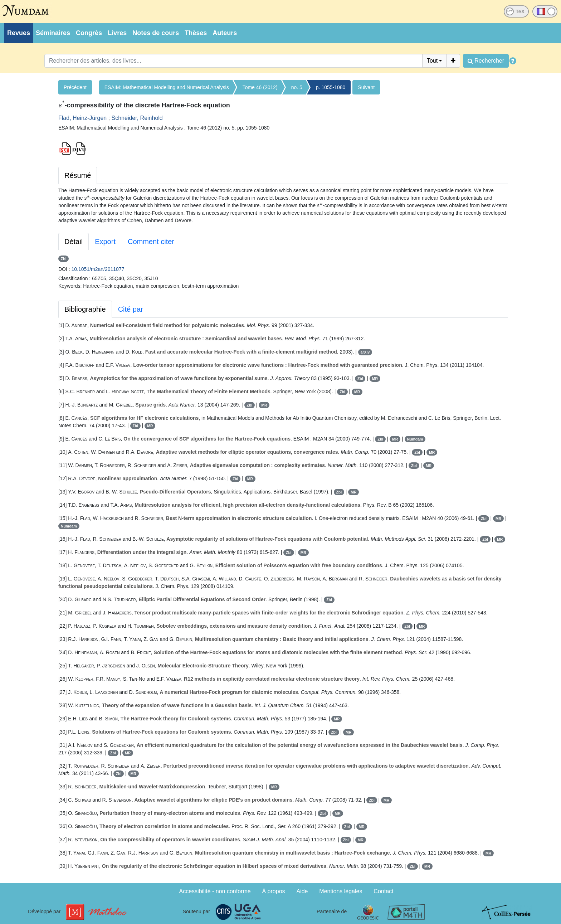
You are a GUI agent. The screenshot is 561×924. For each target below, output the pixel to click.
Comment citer (151, 242)
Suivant (366, 87)
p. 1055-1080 (331, 87)
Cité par (131, 309)
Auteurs (225, 33)
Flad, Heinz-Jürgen (82, 118)
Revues (19, 33)
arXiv (365, 352)
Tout (432, 61)
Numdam (415, 439)
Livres (117, 33)
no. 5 (297, 87)
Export (105, 242)
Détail (74, 242)
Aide (302, 891)
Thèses (196, 33)
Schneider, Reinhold (137, 118)
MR (375, 379)
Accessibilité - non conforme (215, 891)
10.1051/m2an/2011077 (98, 269)
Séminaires (53, 33)
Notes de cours (156, 33)
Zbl (64, 259)
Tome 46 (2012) (260, 87)
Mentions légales (341, 891)
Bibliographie (85, 309)
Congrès (89, 33)
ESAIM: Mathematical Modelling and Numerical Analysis (167, 87)
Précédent (75, 87)
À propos (274, 891)
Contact (383, 891)
